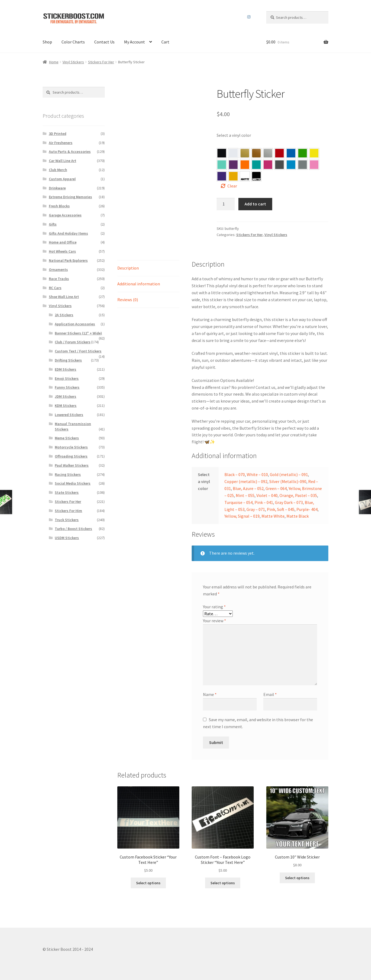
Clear (232, 186)
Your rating (214, 607)
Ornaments (58, 270)
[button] (222, 153)
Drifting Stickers (68, 360)
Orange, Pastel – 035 (245, 165)
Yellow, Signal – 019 (233, 176)
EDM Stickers (66, 369)
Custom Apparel (62, 179)
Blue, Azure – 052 (291, 153)
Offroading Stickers (71, 456)
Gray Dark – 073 (279, 165)
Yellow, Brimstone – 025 (314, 153)
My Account (134, 42)
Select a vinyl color (234, 135)
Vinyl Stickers (73, 62)
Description (128, 268)
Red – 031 (279, 153)
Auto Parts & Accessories (70, 152)
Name (210, 694)
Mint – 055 (222, 165)
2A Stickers (64, 315)
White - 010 (233, 153)
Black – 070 (235, 474)
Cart (165, 42)
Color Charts (73, 42)
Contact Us (104, 42)
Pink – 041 (268, 165)
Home (54, 62)
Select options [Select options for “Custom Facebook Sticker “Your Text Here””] (148, 883)
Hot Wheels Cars (62, 251)
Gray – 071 (303, 165)
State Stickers (67, 492)
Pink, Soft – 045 (314, 165)
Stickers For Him (68, 511)
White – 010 (257, 474)
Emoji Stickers (67, 378)
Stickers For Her (101, 62)
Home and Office (63, 242)
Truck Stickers (67, 520)
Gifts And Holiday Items (68, 233)
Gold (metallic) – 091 (289, 474)
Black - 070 (222, 153)
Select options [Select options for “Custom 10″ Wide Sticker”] (297, 878)
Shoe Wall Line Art (64, 297)
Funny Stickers (67, 387)
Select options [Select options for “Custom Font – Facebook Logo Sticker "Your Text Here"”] (223, 883)
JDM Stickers (66, 396)
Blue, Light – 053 (291, 165)
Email (270, 694)
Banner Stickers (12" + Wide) (78, 333)
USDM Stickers (67, 538)
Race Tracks (59, 279)
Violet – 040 (233, 165)
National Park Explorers (68, 260)
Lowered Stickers (69, 415)
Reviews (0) (128, 300)
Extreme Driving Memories (70, 197)
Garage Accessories (65, 215)
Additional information (139, 284)
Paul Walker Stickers (72, 465)
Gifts (53, 224)
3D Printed (58, 134)
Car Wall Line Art (63, 161)
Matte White (273, 516)
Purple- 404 (222, 176)
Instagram (249, 17)
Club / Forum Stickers (73, 342)
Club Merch (58, 170)
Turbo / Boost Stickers (73, 529)
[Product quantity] (226, 204)
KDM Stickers (66, 406)
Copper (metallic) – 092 (246, 481)
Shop (47, 42)
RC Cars (55, 288)
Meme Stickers (67, 438)
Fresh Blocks (59, 206)
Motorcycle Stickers (71, 447)
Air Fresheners (61, 143)
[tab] (148, 268)
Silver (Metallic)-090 (288, 481)
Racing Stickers (68, 474)
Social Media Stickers (73, 483)
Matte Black (298, 516)
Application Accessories (75, 324)
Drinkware (57, 188)
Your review (214, 621)
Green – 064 (303, 153)
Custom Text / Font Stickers (78, 351)
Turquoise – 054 (256, 165)
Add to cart (255, 204)
